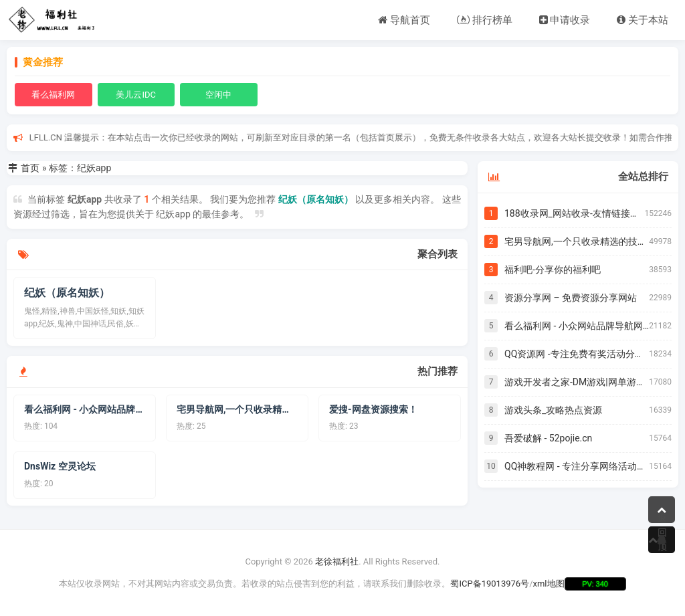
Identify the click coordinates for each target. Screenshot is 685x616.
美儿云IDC (136, 95)
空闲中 (218, 95)
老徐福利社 (337, 561)
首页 (30, 168)
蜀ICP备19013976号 (490, 584)
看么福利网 (53, 95)
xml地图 (549, 584)
